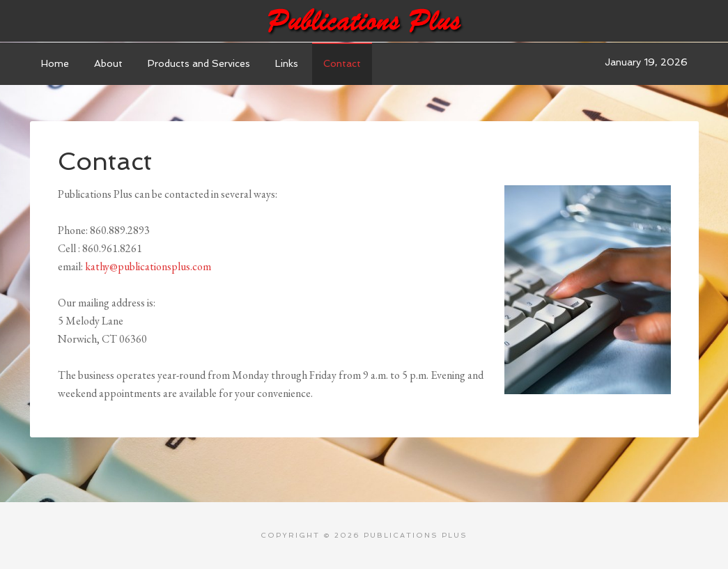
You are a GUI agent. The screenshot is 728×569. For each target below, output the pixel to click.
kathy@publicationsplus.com (148, 266)
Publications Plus (364, 21)
